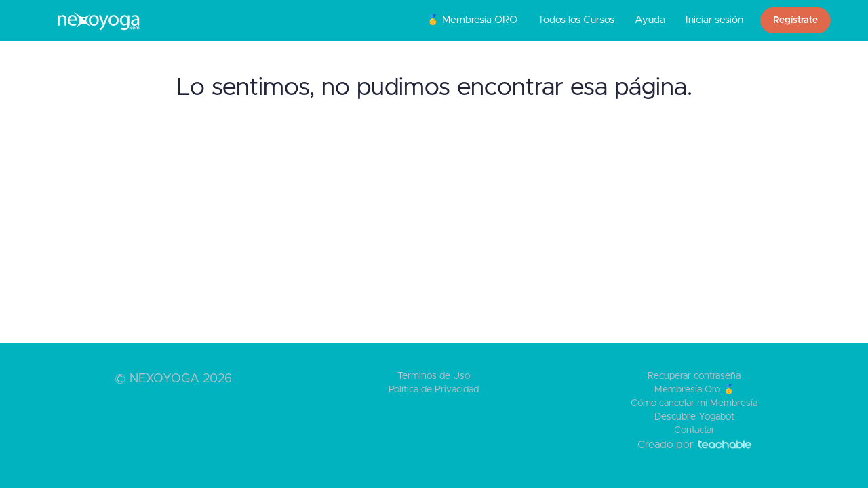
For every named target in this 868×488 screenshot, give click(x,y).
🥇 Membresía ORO (472, 20)
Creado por (694, 445)
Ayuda (650, 20)
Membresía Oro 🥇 (694, 390)
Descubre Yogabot (694, 417)
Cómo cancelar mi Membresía (694, 403)
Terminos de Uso (434, 376)
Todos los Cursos (576, 20)
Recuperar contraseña (694, 376)
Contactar (694, 430)
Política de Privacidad (434, 390)
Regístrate (795, 20)
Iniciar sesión (714, 20)
